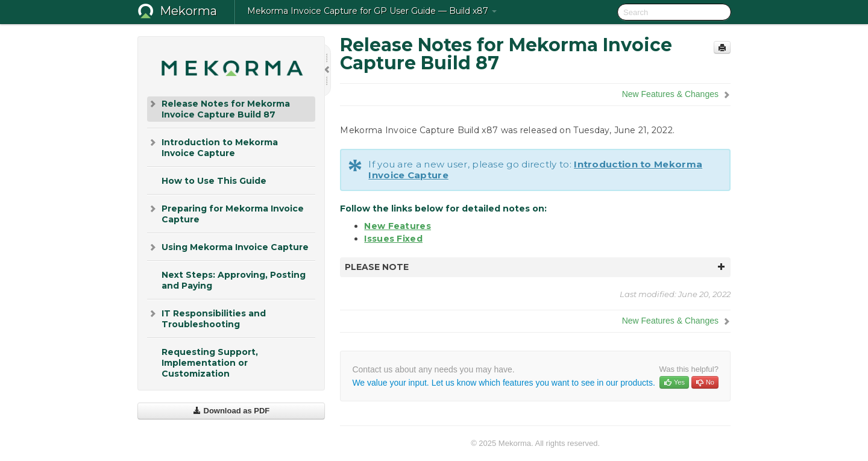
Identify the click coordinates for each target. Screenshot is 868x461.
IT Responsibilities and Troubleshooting (206, 318)
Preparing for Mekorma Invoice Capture (225, 213)
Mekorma (188, 11)
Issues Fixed (393, 239)
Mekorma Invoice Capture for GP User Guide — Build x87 (372, 11)
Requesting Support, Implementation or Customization (210, 363)
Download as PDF (231, 411)
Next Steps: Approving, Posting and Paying (234, 280)
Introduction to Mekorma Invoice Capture (212, 147)
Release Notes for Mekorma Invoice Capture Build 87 (219, 108)
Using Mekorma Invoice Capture (228, 247)
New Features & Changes (670, 94)
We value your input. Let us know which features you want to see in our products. (503, 383)
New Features (398, 226)
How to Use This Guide (214, 181)
